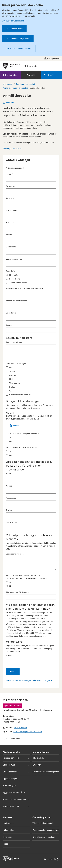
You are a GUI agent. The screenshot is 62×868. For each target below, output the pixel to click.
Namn (31, 177)
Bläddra (16, 426)
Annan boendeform (18, 283)
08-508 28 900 (20, 728)
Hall (11, 379)
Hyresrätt (13, 275)
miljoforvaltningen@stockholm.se (28, 732)
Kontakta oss (9, 823)
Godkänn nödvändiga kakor (18, 39)
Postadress (31, 501)
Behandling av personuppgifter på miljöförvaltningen (28, 680)
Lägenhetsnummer (31, 262)
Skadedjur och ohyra (12, 148)
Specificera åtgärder (31, 561)
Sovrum (13, 371)
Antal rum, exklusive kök (31, 304)
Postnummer (31, 214)
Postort (31, 226)
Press (5, 844)
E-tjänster (37, 765)
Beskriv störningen (31, 349)
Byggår (31, 328)
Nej (11, 441)
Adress (31, 489)
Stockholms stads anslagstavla (46, 772)
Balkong (13, 387)
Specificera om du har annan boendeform (31, 292)
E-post (31, 659)
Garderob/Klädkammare (20, 395)
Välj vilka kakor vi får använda (19, 49)
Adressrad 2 (31, 201)
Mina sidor (7, 837)
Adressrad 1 (31, 189)
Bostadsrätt (14, 279)
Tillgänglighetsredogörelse (44, 823)
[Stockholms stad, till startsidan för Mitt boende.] (31, 66)
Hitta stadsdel (38, 758)
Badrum (13, 375)
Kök (11, 367)
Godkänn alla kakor (14, 29)
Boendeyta (31, 316)
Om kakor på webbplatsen (13, 21)
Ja (10, 438)
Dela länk (9, 103)
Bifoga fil (31, 416)
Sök (31, 75)
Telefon (31, 238)
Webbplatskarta (52, 58)
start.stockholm (51, 859)
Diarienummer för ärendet (31, 595)
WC (11, 391)
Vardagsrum (15, 383)
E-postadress (31, 250)
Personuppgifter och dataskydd (46, 830)
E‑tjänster (10, 75)
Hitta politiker (8, 830)
